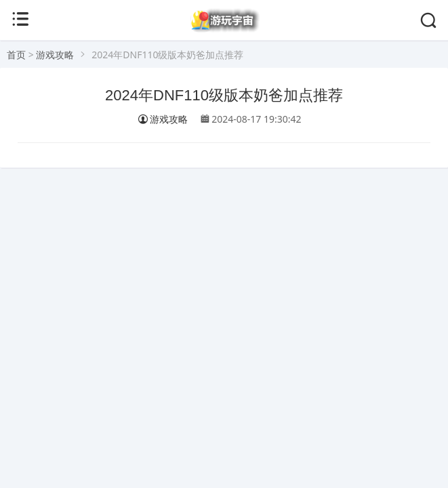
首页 (16, 55)
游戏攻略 (55, 55)
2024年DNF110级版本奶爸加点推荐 (224, 95)
